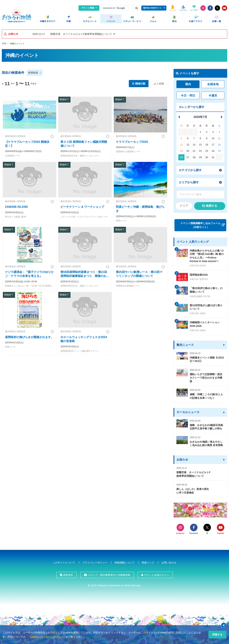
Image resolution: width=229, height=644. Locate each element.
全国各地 (213, 83)
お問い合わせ (169, 562)
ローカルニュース (188, 411)
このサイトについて (64, 562)
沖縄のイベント (17, 43)
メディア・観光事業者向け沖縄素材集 (109, 574)
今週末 (213, 95)
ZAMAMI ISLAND (16, 206)
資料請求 (68, 574)
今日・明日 (188, 95)
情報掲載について (125, 562)
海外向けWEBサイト (152, 8)
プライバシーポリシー (95, 562)
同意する (217, 635)
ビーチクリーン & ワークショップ (82, 206)
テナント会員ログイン (157, 574)
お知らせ (182, 459)
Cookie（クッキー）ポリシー (47, 637)
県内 (188, 83)
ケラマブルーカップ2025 (132, 141)
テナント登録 (88, 8)
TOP (4, 43)
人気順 (160, 83)
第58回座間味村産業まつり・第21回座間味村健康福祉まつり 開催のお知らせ (85, 275)
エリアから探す (189, 182)
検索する (211, 205)
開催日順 (140, 83)
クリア (184, 205)
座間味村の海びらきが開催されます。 (29, 336)
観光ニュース (185, 344)
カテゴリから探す (190, 169)
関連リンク (148, 562)
